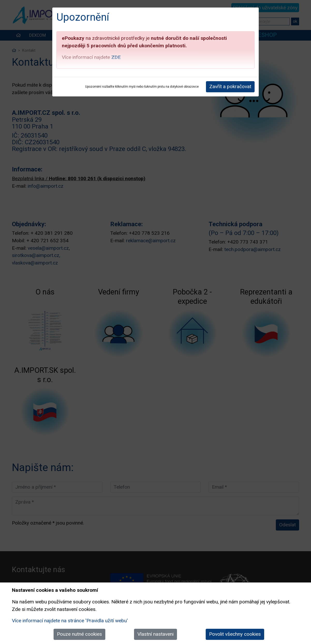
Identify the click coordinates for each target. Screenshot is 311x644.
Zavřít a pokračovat (230, 86)
